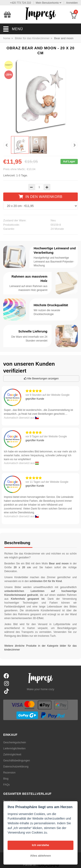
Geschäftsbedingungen (17, 761)
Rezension (9, 773)
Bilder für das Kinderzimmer (32, 38)
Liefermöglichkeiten (14, 748)
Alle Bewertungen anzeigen (41, 379)
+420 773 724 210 (20, 3)
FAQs (6, 785)
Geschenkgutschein (15, 742)
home (7, 38)
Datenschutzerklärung (16, 767)
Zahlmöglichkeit (12, 755)
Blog (6, 779)
